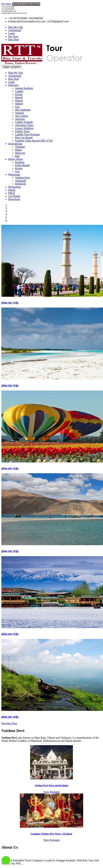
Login (11, 33)
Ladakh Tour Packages (27, 134)
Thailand (20, 147)
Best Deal (14, 39)
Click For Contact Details (26, 4)
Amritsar (20, 119)
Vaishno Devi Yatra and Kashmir (51, 786)
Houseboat (14, 199)
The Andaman (23, 110)
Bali (17, 156)
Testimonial (15, 30)
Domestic (13, 85)
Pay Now (6, 4)
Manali (19, 97)
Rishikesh (20, 184)
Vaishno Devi (22, 178)
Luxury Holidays (24, 128)
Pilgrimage (14, 175)
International (15, 144)
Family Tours (22, 131)
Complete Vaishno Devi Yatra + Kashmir (51, 834)
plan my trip (10, 302)
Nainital (20, 113)
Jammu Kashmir (24, 88)
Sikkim (19, 104)
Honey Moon (15, 159)
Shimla (19, 100)
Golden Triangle (24, 122)
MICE (12, 193)
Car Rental (14, 196)
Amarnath (21, 181)
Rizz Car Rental (24, 137)
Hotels (12, 190)
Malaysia (20, 153)
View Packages (51, 792)
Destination (15, 187)
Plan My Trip (15, 27)
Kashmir (20, 162)
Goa (17, 107)
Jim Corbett (21, 116)
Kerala (19, 94)
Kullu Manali (22, 165)
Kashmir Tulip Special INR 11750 (34, 141)
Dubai (18, 150)
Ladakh (19, 91)
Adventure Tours (24, 125)
